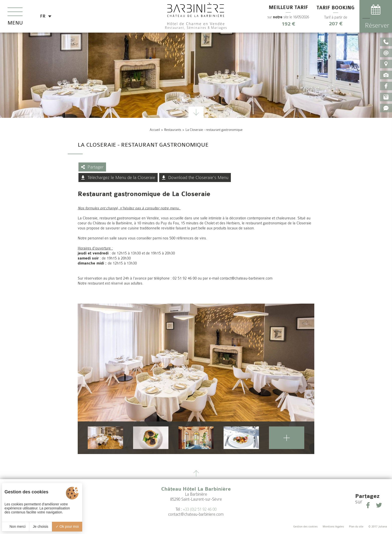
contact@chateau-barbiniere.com (196, 514)
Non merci (16, 526)
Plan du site (356, 527)
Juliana (383, 527)
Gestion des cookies (305, 527)
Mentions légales (333, 527)
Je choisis (40, 526)
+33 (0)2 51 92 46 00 (200, 509)
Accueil (155, 130)
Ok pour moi (67, 526)
